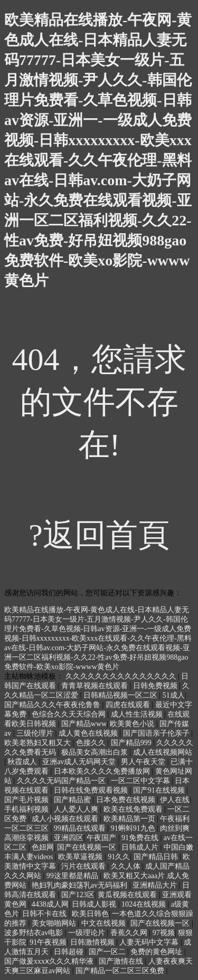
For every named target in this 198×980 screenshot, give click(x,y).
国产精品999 (132, 743)
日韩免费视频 (156, 686)
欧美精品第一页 (130, 819)
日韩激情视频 (93, 942)
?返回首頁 (99, 535)
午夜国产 (102, 838)
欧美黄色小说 (133, 724)
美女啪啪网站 (55, 923)
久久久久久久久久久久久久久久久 (122, 676)
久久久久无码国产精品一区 (62, 781)
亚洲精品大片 (156, 885)
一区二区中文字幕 (142, 781)
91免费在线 (141, 838)
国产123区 (78, 895)
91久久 (119, 857)
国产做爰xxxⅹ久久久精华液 (50, 961)
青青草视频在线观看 (96, 686)
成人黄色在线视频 (89, 733)
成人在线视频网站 (163, 752)
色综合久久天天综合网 (70, 714)
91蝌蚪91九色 (134, 828)
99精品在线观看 (81, 828)
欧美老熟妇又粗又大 (39, 743)
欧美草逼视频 (81, 857)
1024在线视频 (145, 904)
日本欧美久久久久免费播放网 (103, 771)
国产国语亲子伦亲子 (157, 733)
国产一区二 (108, 952)
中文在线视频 (105, 923)
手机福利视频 (27, 809)
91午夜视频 (48, 942)
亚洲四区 (69, 838)
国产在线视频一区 (88, 847)
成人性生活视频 (138, 714)
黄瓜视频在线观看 (128, 895)
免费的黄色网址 (157, 952)
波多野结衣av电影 (35, 933)
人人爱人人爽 (77, 809)
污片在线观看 (84, 866)
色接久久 (92, 743)
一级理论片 (88, 933)
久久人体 (127, 866)
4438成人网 (50, 904)
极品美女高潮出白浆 (96, 752)
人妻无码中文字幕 (150, 942)
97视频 (164, 933)
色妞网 (43, 847)
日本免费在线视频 (127, 800)
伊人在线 (175, 800)
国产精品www (84, 724)
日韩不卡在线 (45, 914)
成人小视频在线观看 (66, 819)
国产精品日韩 (157, 857)
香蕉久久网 (130, 933)
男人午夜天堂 (144, 762)
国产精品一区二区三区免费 (121, 971)
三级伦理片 (36, 733)
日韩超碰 (70, 952)
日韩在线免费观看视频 (92, 790)
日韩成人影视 (95, 904)
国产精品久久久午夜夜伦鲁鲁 (53, 705)
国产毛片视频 (27, 800)
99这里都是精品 (73, 876)
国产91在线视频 (160, 790)
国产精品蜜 (73, 800)
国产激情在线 (122, 961)
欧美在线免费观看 (134, 809)
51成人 (174, 695)
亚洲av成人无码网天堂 (80, 762)
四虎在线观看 (129, 705)
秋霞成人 (23, 762)
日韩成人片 (141, 847)
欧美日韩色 (90, 914)
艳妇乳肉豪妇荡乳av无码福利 (81, 885)
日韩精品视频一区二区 (121, 695)
